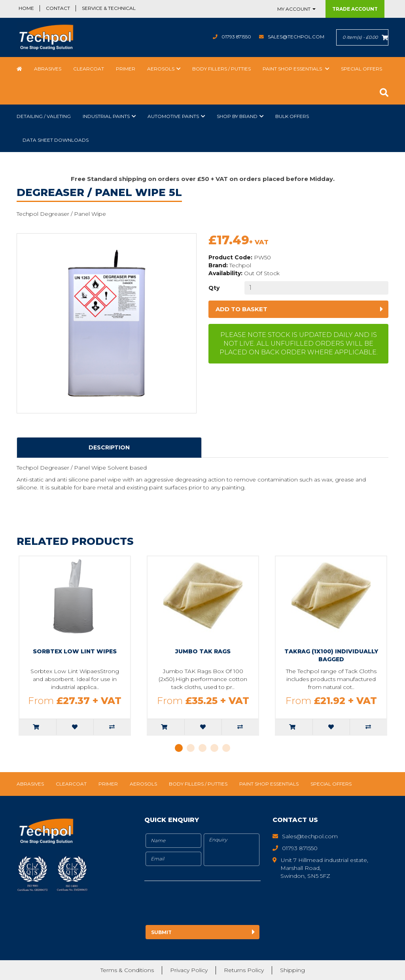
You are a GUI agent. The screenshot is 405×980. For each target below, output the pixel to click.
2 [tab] (191, 748)
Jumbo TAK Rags (203, 651)
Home (26, 8)
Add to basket (241, 309)
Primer (126, 69)
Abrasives (48, 69)
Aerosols (161, 69)
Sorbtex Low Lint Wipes (75, 651)
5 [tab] (226, 748)
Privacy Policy (189, 970)
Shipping (292, 970)
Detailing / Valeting (44, 116)
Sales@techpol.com (296, 37)
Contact (58, 8)
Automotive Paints (173, 116)
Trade (355, 9)
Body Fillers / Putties (221, 69)
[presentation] (210, 904)
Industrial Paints (106, 116)
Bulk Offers (292, 116)
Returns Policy (244, 970)
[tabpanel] (75, 646)
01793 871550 (235, 37)
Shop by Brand (237, 116)
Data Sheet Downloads (56, 140)
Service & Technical (109, 8)
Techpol (240, 265)
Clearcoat (89, 69)
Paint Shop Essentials (293, 69)
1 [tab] (179, 748)
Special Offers (361, 69)
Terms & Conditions (127, 970)
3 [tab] (202, 748)
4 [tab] (214, 748)
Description (109, 447)
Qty (214, 288)
